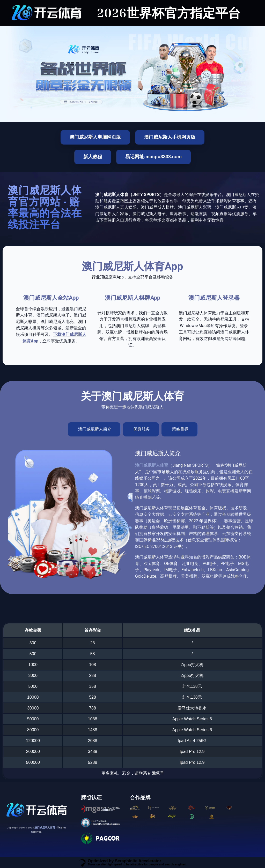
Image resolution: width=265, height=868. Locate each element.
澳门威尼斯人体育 (152, 465)
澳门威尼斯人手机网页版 (170, 137)
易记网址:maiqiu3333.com (153, 157)
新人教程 (93, 157)
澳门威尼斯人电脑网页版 (95, 137)
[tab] (94, 429)
